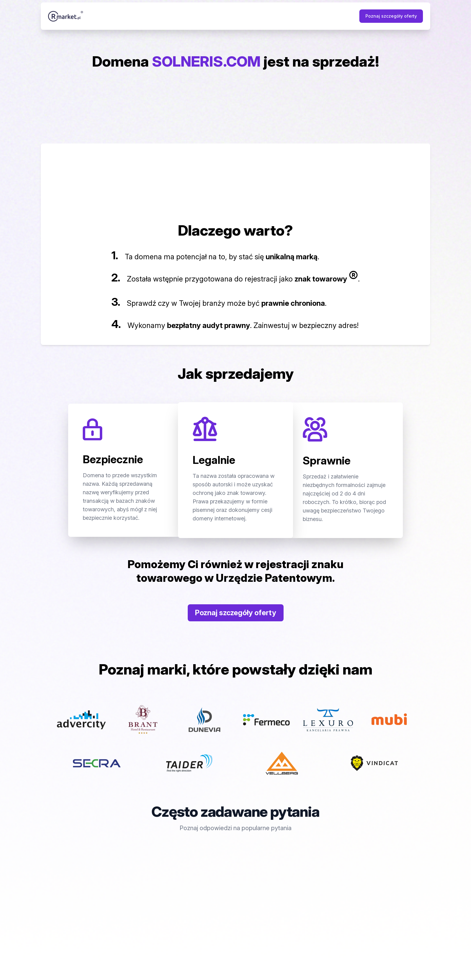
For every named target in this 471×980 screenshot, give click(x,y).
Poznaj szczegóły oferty (391, 16)
